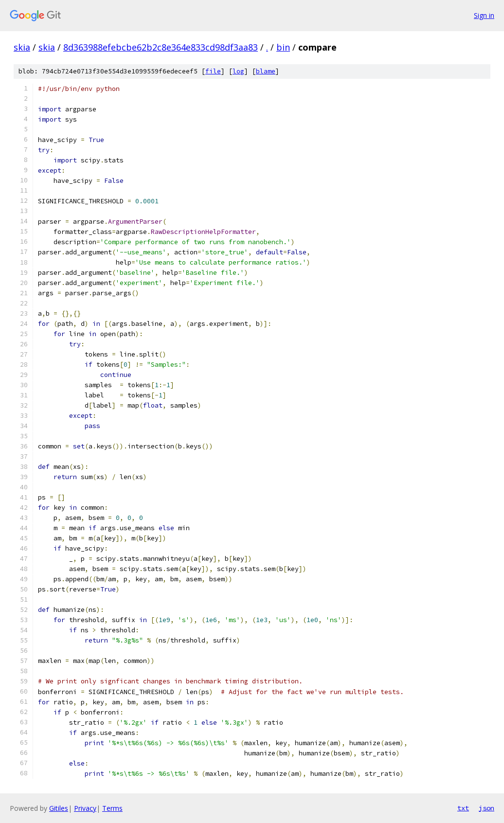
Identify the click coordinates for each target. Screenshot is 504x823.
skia (22, 47)
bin (283, 47)
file (213, 71)
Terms (112, 808)
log (238, 71)
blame (266, 71)
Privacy (85, 808)
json (486, 808)
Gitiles (59, 808)
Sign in (484, 15)
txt (463, 808)
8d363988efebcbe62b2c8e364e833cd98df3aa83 (161, 47)
